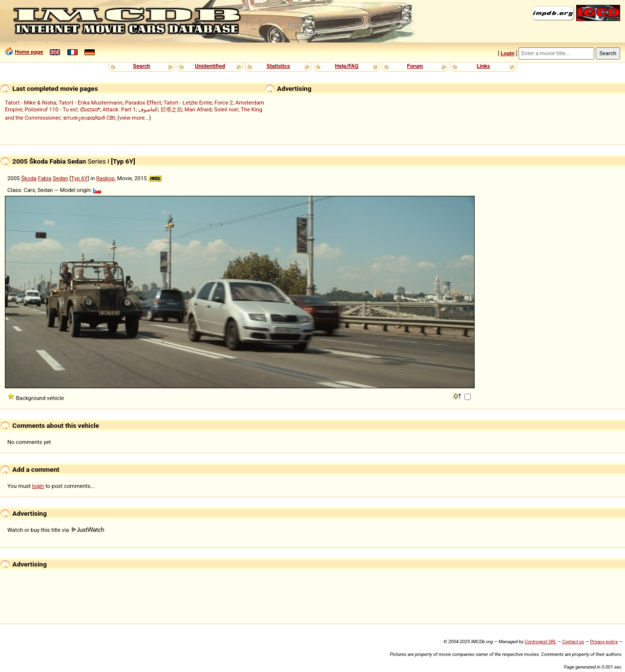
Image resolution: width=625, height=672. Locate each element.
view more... (135, 118)
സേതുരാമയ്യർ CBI (89, 118)
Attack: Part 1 (119, 109)
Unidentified (210, 66)
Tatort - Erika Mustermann (91, 103)
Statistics (278, 66)
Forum (415, 66)
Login (507, 53)
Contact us (573, 641)
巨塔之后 (171, 109)
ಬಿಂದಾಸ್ (90, 109)
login (38, 486)
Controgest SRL (540, 641)
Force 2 (223, 103)
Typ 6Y (79, 178)
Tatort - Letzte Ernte (188, 103)
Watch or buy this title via (56, 530)
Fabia (45, 178)
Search (141, 66)
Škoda (29, 178)
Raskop (105, 178)
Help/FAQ (347, 66)
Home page (29, 52)
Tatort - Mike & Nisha (31, 103)
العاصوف (148, 109)
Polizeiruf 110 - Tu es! (51, 109)
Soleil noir (226, 109)
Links (483, 66)
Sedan (61, 178)
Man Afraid (198, 109)
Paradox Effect (143, 103)
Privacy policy (604, 641)
